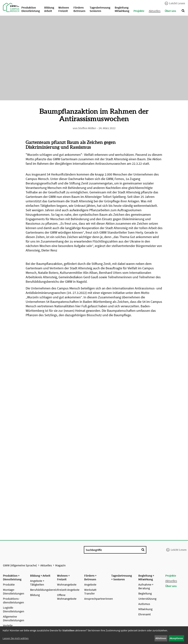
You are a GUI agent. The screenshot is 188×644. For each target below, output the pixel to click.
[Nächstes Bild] (182, 215)
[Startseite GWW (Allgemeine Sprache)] (10, 7)
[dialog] (94, 635)
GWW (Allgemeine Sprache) (20, 565)
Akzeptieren (176, 638)
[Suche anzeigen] (183, 11)
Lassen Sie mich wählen (16, 638)
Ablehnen (161, 638)
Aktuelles (46, 565)
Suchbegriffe (94, 550)
